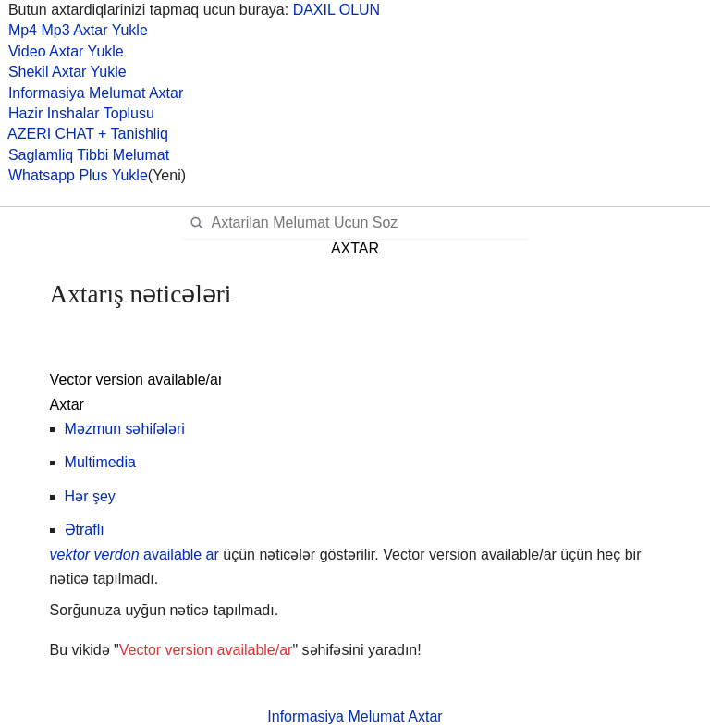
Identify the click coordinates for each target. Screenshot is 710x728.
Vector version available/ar (206, 650)
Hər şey (90, 496)
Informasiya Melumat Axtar (92, 93)
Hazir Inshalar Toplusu (77, 113)
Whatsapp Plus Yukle (74, 175)
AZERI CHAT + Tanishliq (84, 134)
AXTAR (355, 248)
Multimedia (100, 462)
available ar (135, 555)
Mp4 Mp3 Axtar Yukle (74, 30)
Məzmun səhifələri (125, 429)
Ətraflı (85, 530)
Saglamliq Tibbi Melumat (85, 155)
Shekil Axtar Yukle (63, 72)
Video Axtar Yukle (62, 51)
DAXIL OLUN (337, 10)
